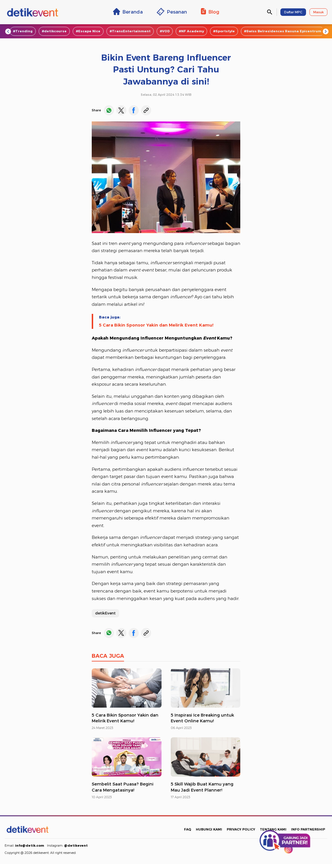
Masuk (318, 12)
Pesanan (172, 12)
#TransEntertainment (130, 31)
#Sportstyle (224, 31)
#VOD (165, 31)
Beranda (128, 12)
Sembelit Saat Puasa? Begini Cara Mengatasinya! (123, 787)
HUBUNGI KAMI (209, 829)
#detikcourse (54, 31)
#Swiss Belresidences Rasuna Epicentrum (283, 31)
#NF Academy (191, 31)
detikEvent (105, 613)
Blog (210, 12)
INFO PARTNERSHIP (308, 829)
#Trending (23, 31)
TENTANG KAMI (273, 829)
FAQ (188, 829)
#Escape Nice (88, 31)
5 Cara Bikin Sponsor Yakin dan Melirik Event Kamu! (156, 325)
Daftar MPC (293, 12)
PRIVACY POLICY (241, 829)
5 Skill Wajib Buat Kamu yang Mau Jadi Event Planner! (202, 787)
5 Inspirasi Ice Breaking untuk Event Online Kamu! (202, 718)
